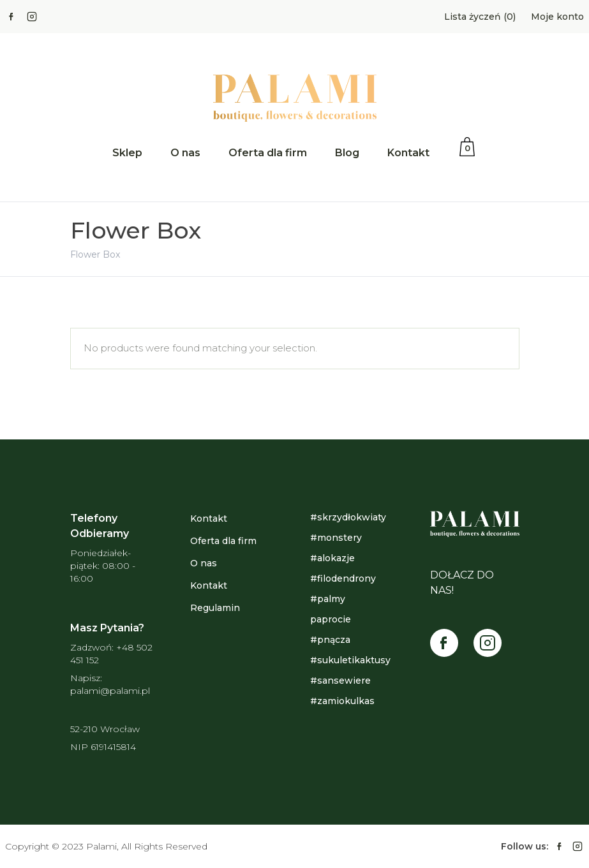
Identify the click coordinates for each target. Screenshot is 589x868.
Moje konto (557, 17)
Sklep (127, 153)
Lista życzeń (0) (480, 17)
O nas (185, 153)
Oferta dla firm (268, 153)
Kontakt (408, 153)
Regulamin (215, 608)
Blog (347, 153)
